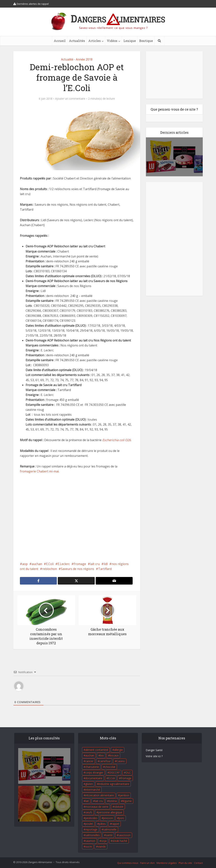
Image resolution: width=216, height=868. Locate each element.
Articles (94, 41)
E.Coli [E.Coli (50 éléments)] (112, 778)
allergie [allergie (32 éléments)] (118, 750)
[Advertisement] (77, 518)
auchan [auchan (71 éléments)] (90, 755)
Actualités (77, 41)
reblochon (50, 569)
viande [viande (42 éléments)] (102, 846)
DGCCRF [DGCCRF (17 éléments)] (114, 772)
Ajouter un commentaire (70, 99)
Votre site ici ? (154, 756)
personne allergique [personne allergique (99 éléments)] (110, 812)
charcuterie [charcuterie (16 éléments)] (92, 767)
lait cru (95, 564)
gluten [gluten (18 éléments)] (89, 784)
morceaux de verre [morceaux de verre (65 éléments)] (97, 807)
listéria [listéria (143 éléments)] (113, 801)
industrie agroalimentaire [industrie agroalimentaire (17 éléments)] (114, 784)
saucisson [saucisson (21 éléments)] (124, 835)
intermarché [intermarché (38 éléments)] (93, 790)
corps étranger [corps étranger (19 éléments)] (94, 772)
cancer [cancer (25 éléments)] (89, 761)
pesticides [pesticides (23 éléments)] (91, 818)
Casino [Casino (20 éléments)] (121, 761)
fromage (80, 564)
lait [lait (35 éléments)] (87, 801)
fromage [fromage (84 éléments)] (126, 778)
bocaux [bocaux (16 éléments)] (114, 755)
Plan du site (185, 863)
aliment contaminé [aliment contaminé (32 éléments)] (97, 750)
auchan (37, 564)
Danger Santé (154, 750)
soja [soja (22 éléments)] (104, 841)
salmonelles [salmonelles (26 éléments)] (93, 835)
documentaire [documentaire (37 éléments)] (94, 778)
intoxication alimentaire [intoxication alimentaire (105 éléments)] (100, 795)
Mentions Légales (167, 863)
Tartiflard (105, 569)
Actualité (67, 59)
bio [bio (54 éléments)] (102, 755)
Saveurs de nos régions (77, 569)
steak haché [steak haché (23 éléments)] (120, 841)
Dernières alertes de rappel (31, 4)
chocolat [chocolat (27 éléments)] (110, 767)
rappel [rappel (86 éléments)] (115, 824)
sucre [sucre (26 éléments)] (89, 846)
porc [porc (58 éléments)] (122, 818)
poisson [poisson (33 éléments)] (108, 818)
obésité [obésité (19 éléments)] (119, 807)
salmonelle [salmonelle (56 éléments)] (110, 829)
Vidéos (112, 41)
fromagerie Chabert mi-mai (39, 471)
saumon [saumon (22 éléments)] (90, 841)
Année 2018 (84, 59)
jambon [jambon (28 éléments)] (124, 795)
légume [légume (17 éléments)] (127, 801)
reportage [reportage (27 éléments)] (91, 829)
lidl (106, 564)
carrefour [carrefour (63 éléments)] (105, 761)
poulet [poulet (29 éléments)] (89, 824)
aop (25, 564)
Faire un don (147, 863)
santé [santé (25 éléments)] (109, 835)
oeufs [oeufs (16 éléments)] (89, 812)
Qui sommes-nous (128, 863)
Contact (198, 863)
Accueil (60, 41)
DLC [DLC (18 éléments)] (128, 772)
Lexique (130, 41)
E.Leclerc (64, 564)
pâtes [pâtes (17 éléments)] (102, 824)
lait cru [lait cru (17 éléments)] (99, 801)
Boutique (146, 41)
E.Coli (50, 564)
